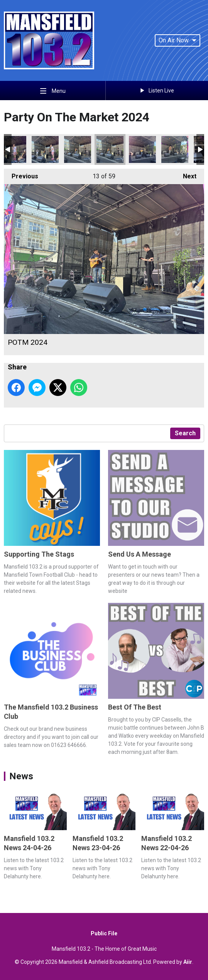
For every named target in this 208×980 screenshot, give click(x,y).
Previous (21, 174)
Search (185, 433)
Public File (104, 933)
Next (186, 174)
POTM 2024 (45, 149)
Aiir (188, 962)
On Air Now (178, 40)
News (21, 776)
